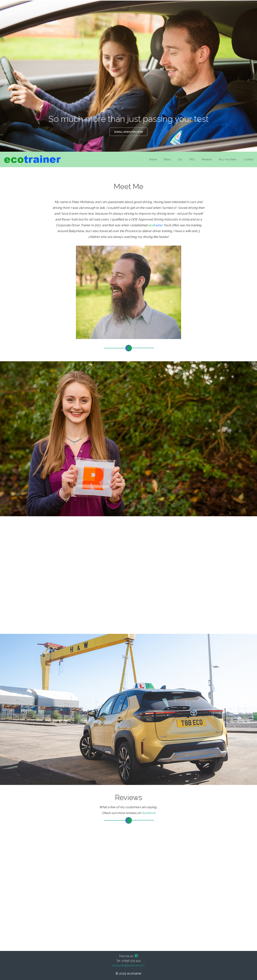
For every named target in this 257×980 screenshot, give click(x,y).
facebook (149, 813)
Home (153, 159)
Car (180, 159)
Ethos (167, 159)
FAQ (192, 159)
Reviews (207, 159)
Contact (249, 159)
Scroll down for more (128, 132)
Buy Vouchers (228, 159)
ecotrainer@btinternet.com (128, 965)
